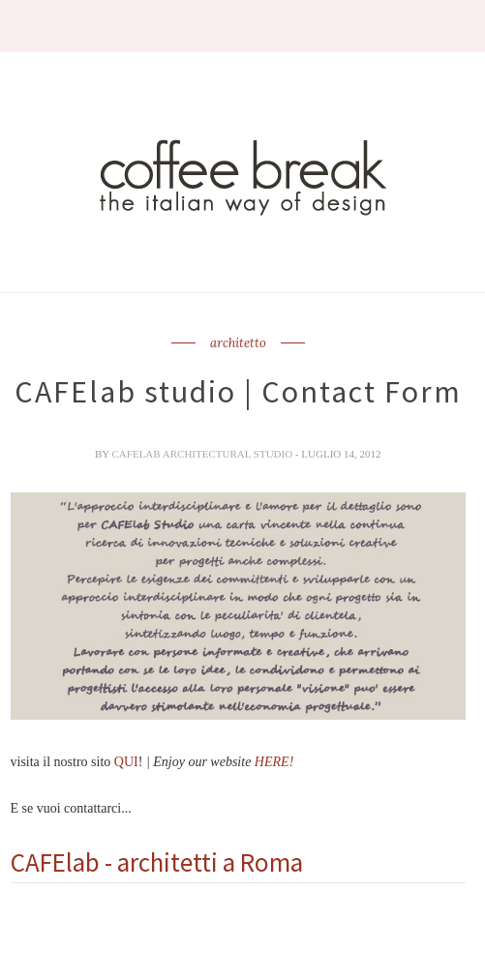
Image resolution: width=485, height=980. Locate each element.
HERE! (274, 762)
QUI (126, 762)
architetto (238, 343)
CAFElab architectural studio (204, 454)
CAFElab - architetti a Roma (157, 862)
